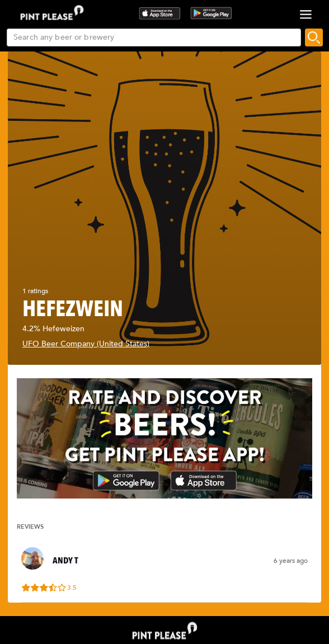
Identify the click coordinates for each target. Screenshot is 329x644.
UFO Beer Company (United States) (86, 344)
